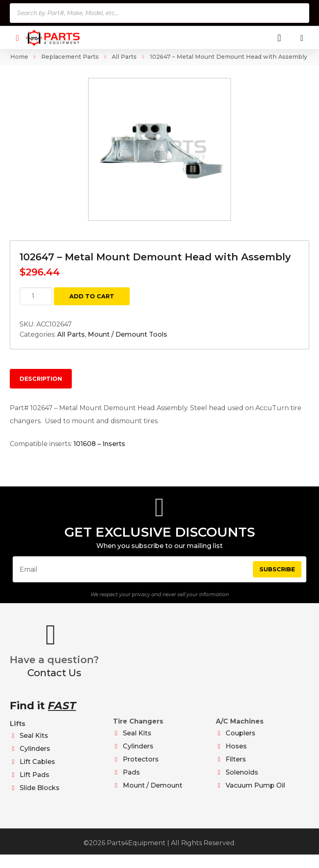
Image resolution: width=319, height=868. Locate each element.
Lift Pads (34, 782)
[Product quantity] (36, 296)
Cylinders (35, 756)
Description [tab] (41, 379)
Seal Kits (34, 743)
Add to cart (92, 296)
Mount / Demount (153, 792)
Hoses (236, 753)
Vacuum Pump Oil (255, 792)
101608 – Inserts (99, 444)
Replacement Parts (70, 57)
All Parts (124, 57)
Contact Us (54, 680)
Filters (236, 766)
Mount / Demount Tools (127, 334)
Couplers (240, 740)
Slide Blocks (40, 795)
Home (19, 57)
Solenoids (242, 779)
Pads (131, 779)
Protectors (141, 766)
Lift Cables (37, 769)
